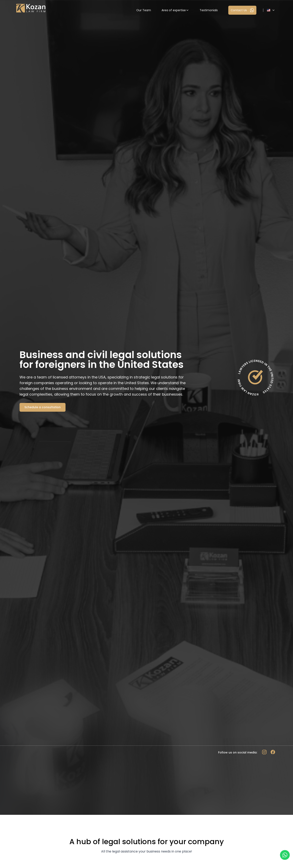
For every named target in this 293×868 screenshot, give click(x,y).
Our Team (144, 10)
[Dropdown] (271, 10)
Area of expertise (175, 10)
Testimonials (209, 10)
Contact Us (242, 10)
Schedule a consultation (43, 407)
